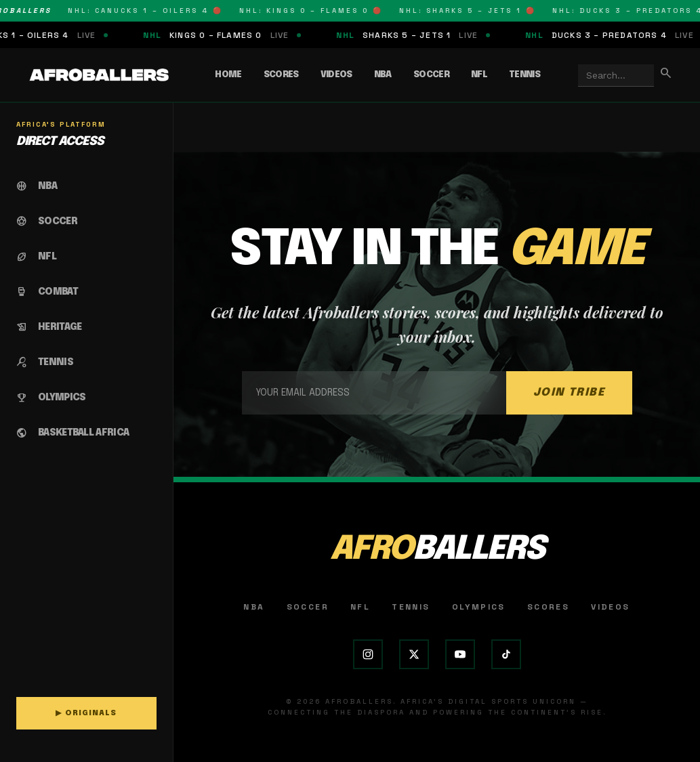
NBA (383, 75)
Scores (281, 75)
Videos (336, 75)
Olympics (479, 607)
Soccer (431, 75)
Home (228, 75)
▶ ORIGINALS (86, 713)
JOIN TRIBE (569, 393)
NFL (479, 75)
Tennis (524, 75)
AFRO (437, 550)
